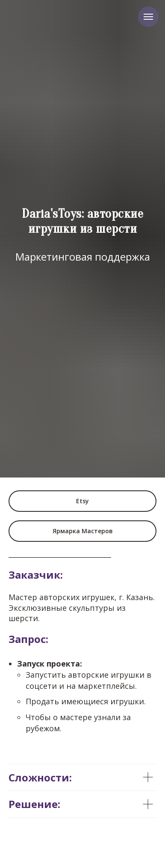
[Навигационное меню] (148, 17)
